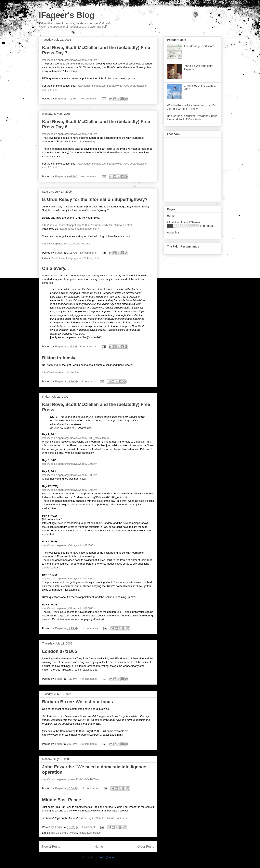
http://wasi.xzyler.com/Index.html (61, 372)
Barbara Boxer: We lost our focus (77, 702)
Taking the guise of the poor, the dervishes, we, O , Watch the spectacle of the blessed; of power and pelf (75, 25)
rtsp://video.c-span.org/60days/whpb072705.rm (70, 608)
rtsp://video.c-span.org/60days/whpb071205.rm (70, 464)
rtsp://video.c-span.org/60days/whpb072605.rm (70, 60)
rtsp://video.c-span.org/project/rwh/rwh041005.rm (71, 779)
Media (73, 833)
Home (99, 847)
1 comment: (89, 381)
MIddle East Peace (62, 800)
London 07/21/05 (60, 651)
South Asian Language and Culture (72, 258)
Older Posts (146, 847)
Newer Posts (51, 847)
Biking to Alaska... (61, 358)
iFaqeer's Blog (67, 15)
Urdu (96, 258)
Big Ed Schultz (96, 818)
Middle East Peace (118, 818)
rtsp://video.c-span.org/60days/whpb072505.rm (70, 134)
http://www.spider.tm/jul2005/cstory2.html (66, 244)
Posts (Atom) (106, 857)
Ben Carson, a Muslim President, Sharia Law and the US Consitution (192, 118)
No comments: (89, 99)
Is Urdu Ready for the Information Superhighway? (95, 199)
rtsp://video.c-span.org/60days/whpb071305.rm (70, 475)
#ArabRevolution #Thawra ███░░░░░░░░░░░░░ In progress (191, 224)
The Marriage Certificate (199, 46)
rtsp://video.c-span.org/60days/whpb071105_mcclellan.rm (76, 438)
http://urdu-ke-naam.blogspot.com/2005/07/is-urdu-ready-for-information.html (87, 225)
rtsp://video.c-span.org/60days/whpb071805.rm (70, 490)
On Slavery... (55, 268)
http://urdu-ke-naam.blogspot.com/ (79, 229)
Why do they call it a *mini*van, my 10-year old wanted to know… (191, 107)
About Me (173, 232)
